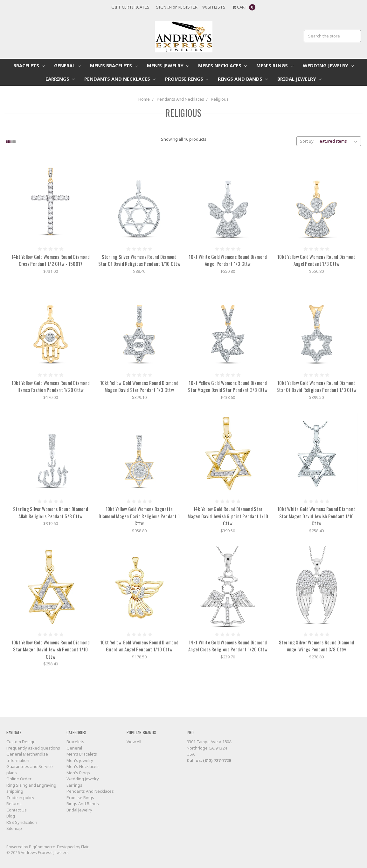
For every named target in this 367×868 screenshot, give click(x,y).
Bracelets (29, 65)
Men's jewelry (168, 65)
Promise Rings (187, 79)
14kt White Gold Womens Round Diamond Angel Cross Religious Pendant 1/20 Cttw (228, 646)
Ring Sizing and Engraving (31, 785)
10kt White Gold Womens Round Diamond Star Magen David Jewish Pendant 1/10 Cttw (316, 516)
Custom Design (21, 742)
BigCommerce (42, 847)
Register (188, 7)
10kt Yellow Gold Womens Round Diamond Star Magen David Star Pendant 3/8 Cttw (228, 386)
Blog (11, 816)
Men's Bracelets (114, 65)
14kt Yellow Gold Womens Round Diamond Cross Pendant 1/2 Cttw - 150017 (51, 260)
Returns (14, 804)
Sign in (164, 7)
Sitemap (14, 828)
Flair (85, 847)
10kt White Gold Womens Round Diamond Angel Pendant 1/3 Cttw (228, 260)
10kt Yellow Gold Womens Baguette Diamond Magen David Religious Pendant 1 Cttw (139, 516)
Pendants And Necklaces (120, 79)
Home (144, 99)
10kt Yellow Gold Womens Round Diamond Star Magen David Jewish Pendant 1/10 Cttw (51, 649)
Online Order (19, 779)
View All (134, 742)
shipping (15, 791)
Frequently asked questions (33, 748)
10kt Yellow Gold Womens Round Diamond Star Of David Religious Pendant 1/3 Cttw (316, 386)
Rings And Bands (243, 79)
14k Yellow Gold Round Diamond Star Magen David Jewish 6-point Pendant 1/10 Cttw (228, 516)
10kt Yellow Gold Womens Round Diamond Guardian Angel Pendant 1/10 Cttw (139, 646)
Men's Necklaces (222, 65)
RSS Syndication (22, 822)
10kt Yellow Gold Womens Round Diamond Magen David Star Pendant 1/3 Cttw (139, 386)
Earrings (60, 79)
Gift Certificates (130, 7)
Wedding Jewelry (328, 65)
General (67, 65)
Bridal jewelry (299, 79)
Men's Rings (275, 65)
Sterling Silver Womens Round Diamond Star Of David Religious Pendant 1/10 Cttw (139, 260)
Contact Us (17, 810)
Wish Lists (214, 7)
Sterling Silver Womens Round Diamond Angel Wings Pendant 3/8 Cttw (316, 646)
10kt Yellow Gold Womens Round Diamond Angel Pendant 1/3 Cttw (316, 260)
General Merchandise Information (27, 757)
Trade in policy (20, 797)
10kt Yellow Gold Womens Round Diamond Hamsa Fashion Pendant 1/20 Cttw (51, 386)
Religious (220, 99)
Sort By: (307, 141)
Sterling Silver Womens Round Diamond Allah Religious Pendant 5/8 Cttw (51, 512)
